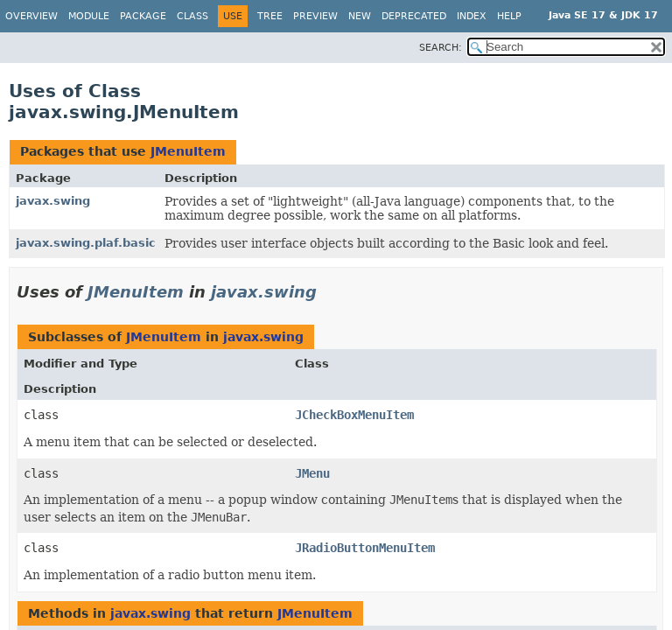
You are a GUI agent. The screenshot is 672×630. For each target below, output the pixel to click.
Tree (270, 16)
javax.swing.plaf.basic (86, 243)
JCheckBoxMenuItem (354, 415)
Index (472, 16)
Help (509, 16)
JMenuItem (188, 151)
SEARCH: (441, 48)
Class (192, 16)
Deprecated (414, 16)
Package (143, 16)
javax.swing (53, 201)
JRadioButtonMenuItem (365, 548)
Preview (315, 16)
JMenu (312, 473)
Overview (31, 16)
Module (89, 16)
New (360, 16)
